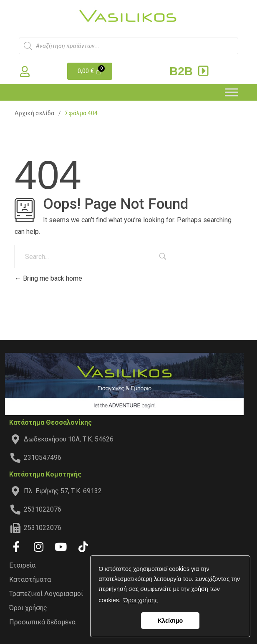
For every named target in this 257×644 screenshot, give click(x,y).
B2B (190, 71)
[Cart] (90, 71)
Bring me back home (48, 278)
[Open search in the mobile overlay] (128, 46)
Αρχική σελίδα (34, 113)
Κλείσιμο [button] (170, 621)
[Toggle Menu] (232, 92)
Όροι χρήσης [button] (141, 600)
